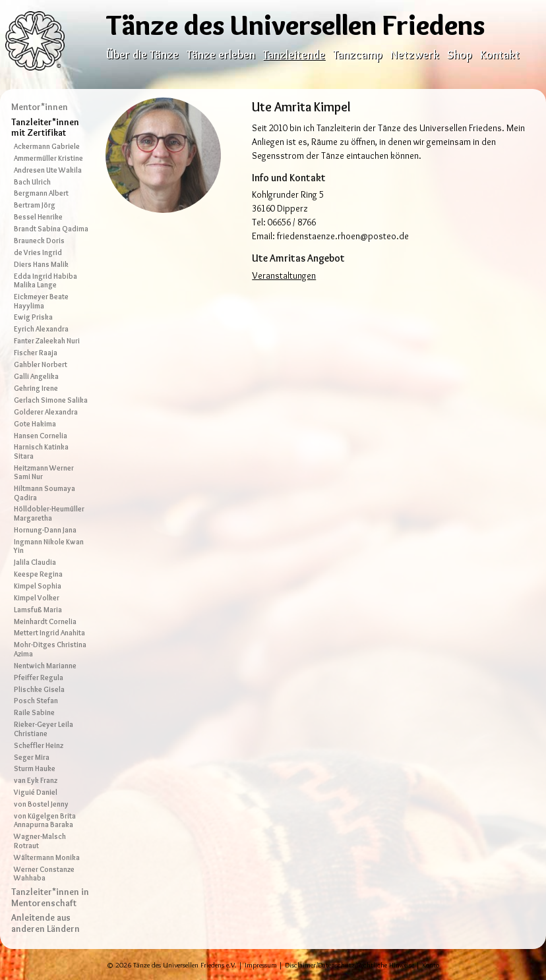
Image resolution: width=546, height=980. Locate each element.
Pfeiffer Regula (39, 677)
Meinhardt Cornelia (45, 621)
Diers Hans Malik (41, 264)
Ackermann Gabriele (47, 146)
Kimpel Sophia (38, 586)
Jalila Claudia (35, 562)
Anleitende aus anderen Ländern (45, 923)
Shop (460, 54)
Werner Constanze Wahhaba (44, 874)
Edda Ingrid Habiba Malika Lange (45, 280)
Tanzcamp (358, 54)
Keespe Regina (38, 574)
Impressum (261, 965)
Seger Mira (32, 757)
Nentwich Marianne (45, 666)
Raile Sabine (34, 712)
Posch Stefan (36, 701)
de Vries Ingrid (38, 252)
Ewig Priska (33, 317)
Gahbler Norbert (41, 364)
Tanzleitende (294, 54)
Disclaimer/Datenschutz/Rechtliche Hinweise (349, 965)
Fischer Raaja (36, 353)
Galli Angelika (36, 376)
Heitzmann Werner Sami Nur (44, 472)
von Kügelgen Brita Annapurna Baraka (45, 820)
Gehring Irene (36, 388)
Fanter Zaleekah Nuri (47, 341)
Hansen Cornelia (41, 436)
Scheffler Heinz (39, 745)
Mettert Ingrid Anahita (49, 633)
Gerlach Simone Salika (51, 400)
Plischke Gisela (39, 689)
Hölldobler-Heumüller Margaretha (49, 513)
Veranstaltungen (284, 275)
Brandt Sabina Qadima (51, 229)
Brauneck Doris (39, 241)
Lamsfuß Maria (38, 610)
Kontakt (500, 54)
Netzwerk (415, 54)
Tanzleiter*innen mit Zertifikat (45, 128)
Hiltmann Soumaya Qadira (45, 493)
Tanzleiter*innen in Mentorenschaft (50, 897)
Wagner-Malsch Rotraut (40, 841)
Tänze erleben (221, 54)
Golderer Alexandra (46, 412)
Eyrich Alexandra (41, 329)
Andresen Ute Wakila (48, 170)
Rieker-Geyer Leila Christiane (44, 729)
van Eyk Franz (36, 780)
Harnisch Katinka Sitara (41, 451)
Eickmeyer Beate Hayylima (41, 301)
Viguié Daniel (36, 792)
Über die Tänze (142, 54)
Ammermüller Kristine (48, 158)
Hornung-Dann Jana (45, 530)
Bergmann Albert (41, 193)
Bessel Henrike (38, 217)
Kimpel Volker (37, 598)
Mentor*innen (40, 107)
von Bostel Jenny (41, 804)
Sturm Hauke (35, 768)
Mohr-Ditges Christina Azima (50, 649)
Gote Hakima (35, 424)
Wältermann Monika (47, 857)
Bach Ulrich (32, 182)
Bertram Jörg (35, 205)
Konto (431, 965)
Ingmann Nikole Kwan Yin (49, 546)
